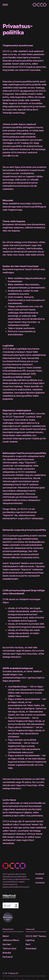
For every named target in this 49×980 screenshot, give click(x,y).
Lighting (30, 940)
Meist (6, 936)
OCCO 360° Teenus (36, 936)
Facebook (40, 874)
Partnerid (8, 957)
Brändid (7, 953)
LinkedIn (39, 878)
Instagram (40, 882)
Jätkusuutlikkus (11, 940)
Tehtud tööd (9, 949)
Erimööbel (31, 949)
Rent (28, 944)
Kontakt (7, 944)
